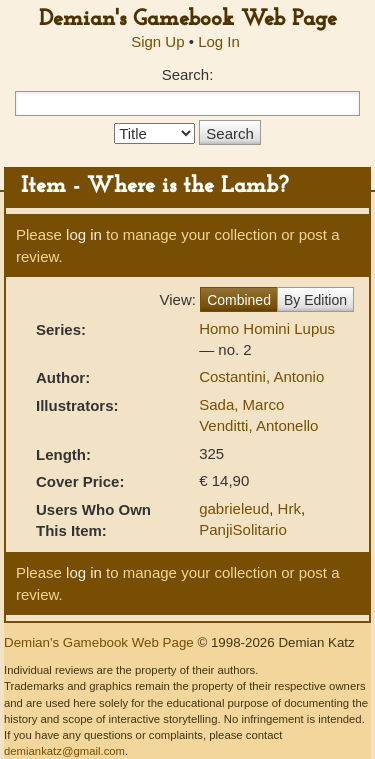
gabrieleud (234, 508)
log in (84, 234)
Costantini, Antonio (261, 376)
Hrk (289, 508)
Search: (188, 74)
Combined (239, 300)
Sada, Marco (241, 404)
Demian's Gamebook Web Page (188, 19)
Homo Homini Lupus (267, 328)
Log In (219, 41)
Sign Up (157, 41)
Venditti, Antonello (258, 425)
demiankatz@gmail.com (64, 751)
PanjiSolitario (243, 529)
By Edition (315, 300)
